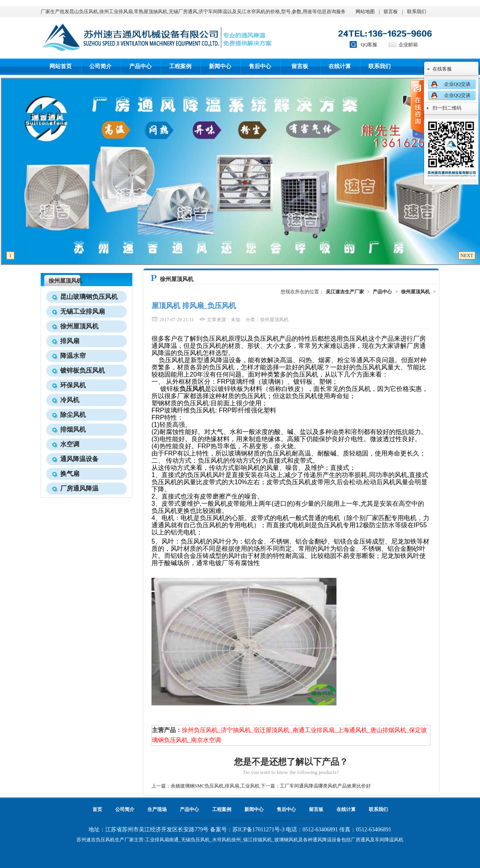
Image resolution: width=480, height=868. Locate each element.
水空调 (70, 444)
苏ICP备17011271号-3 (259, 830)
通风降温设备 (79, 459)
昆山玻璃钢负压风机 (89, 297)
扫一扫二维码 (447, 108)
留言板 (391, 12)
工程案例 (180, 66)
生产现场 (157, 809)
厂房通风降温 (79, 488)
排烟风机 (73, 429)
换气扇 (70, 474)
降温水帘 (73, 356)
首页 (97, 809)
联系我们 (417, 12)
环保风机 (73, 385)
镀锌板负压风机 (83, 370)
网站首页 (61, 66)
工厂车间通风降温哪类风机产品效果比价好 (325, 786)
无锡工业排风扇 (83, 311)
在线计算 (340, 66)
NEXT (467, 255)
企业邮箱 (408, 45)
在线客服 (442, 69)
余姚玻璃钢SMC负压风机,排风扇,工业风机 (215, 786)
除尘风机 (73, 415)
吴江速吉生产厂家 (345, 292)
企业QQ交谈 (457, 84)
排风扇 (70, 341)
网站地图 (365, 12)
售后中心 (260, 66)
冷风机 (70, 400)
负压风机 (105, 840)
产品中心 (140, 66)
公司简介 (100, 66)
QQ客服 (369, 45)
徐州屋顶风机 (65, 281)
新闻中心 (220, 66)
